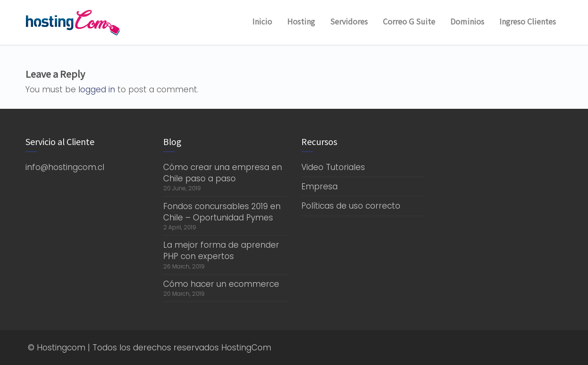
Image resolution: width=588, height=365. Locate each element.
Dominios (467, 21)
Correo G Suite (409, 21)
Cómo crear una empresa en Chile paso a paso (223, 173)
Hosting (301, 21)
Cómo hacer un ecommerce (221, 284)
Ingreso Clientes (528, 21)
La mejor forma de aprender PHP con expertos (221, 251)
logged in (97, 89)
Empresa (319, 187)
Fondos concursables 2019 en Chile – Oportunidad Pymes (222, 212)
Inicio (262, 21)
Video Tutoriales (333, 167)
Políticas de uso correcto (351, 206)
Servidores (349, 21)
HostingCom (246, 348)
